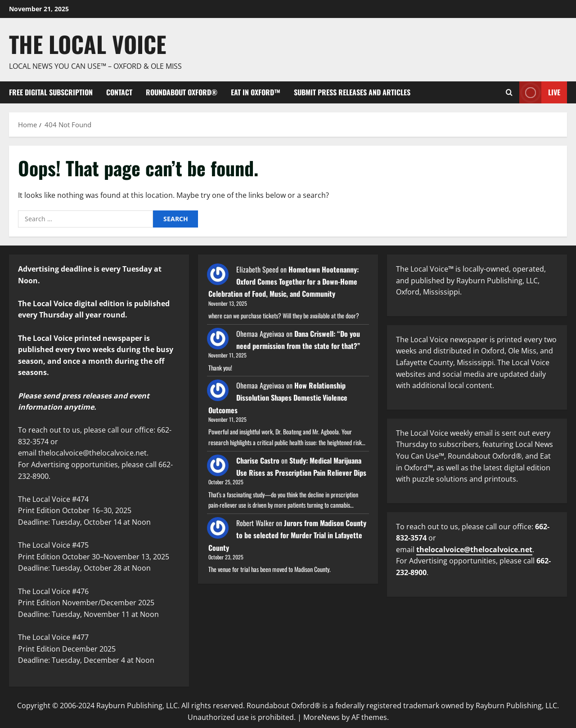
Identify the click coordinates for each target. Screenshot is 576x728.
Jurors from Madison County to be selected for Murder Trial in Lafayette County (287, 535)
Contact (119, 92)
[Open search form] (509, 92)
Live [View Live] (540, 92)
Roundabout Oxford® (182, 92)
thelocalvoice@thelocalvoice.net (474, 549)
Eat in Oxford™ (256, 92)
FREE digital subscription (51, 92)
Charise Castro (258, 460)
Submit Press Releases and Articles (352, 92)
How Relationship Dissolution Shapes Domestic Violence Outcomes (278, 397)
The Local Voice (88, 44)
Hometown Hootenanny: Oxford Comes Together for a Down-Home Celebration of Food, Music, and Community (283, 281)
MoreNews (322, 717)
